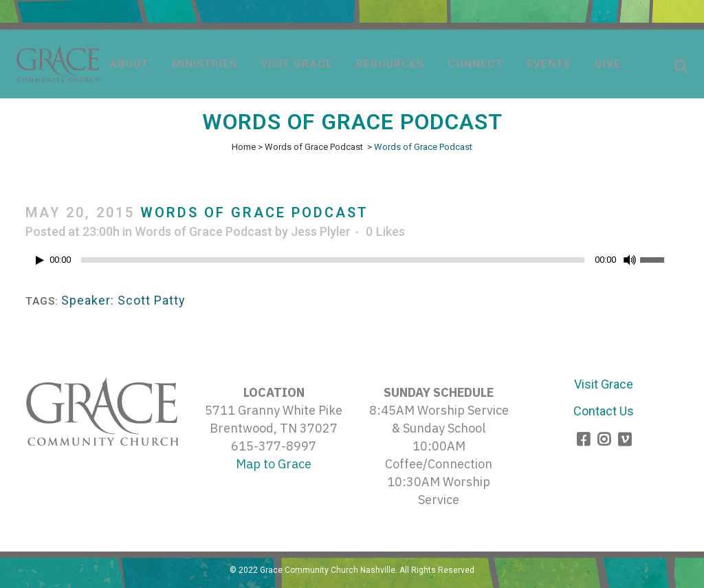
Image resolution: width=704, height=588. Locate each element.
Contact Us (604, 411)
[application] (352, 263)
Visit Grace (604, 384)
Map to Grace (274, 464)
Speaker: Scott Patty (123, 300)
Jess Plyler (321, 231)
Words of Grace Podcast (314, 147)
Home (244, 147)
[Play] (40, 260)
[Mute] (630, 260)
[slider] (333, 260)
